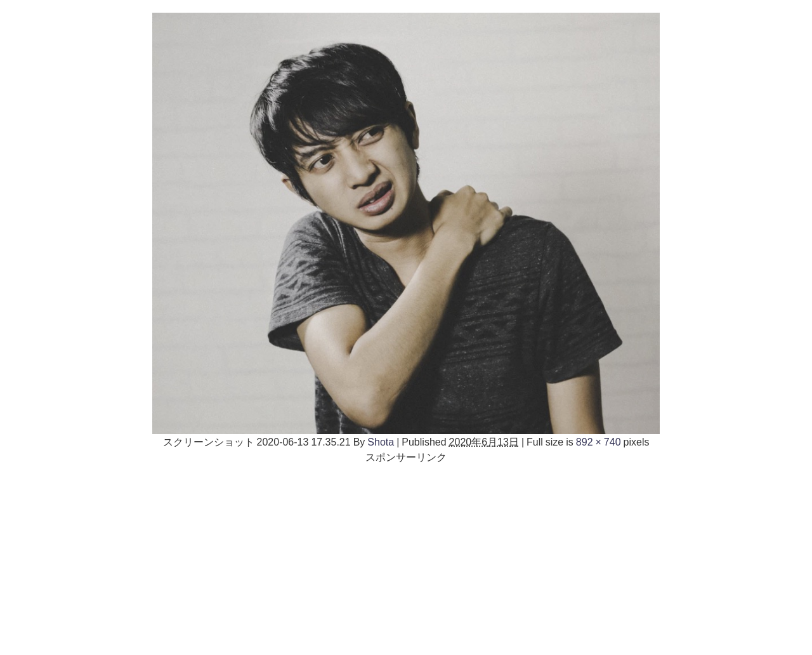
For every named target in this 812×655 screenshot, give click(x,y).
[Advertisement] (406, 553)
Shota (381, 442)
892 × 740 (599, 442)
